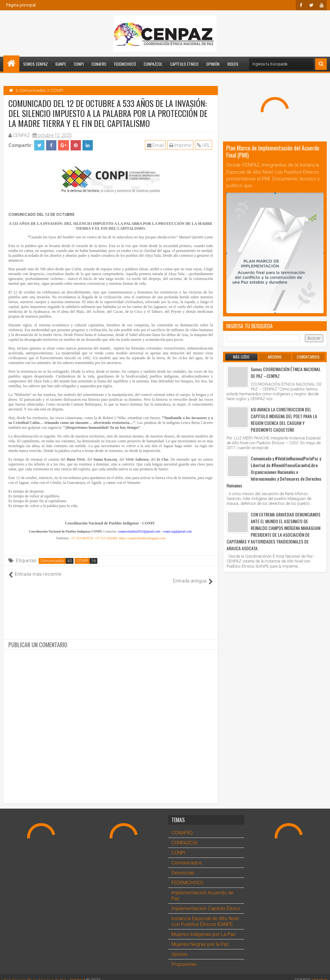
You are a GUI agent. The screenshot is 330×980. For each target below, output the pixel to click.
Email (156, 145)
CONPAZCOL (153, 64)
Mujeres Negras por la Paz (200, 937)
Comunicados (52, 561)
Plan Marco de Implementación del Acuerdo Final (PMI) (273, 151)
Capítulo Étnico (184, 64)
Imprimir (181, 145)
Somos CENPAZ (35, 64)
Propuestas (184, 957)
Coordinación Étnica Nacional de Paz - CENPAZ (51, 974)
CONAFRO (99, 64)
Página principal (21, 5)
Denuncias (183, 866)
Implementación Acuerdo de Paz (203, 889)
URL (204, 145)
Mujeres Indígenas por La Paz (204, 927)
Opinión (213, 64)
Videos (233, 64)
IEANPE (61, 64)
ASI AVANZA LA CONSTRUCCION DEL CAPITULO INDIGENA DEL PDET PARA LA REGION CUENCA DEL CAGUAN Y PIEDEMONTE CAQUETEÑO (284, 419)
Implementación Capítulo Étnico (206, 902)
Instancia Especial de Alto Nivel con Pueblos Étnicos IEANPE (205, 915)
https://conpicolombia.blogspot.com (142, 538)
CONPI (79, 64)
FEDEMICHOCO (187, 876)
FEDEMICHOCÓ (125, 64)
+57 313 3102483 (106, 538)
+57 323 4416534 (82, 538)
